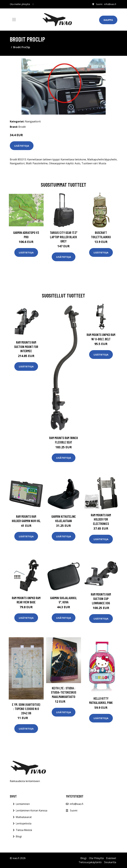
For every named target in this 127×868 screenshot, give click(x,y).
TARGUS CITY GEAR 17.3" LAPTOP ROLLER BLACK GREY (64, 237)
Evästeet (111, 858)
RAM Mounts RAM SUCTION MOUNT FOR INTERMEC (26, 347)
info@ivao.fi (110, 4)
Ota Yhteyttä (96, 858)
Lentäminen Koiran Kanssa (31, 810)
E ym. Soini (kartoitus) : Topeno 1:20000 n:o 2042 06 (26, 709)
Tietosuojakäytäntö (90, 862)
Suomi (99, 4)
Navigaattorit (33, 121)
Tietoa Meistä (24, 830)
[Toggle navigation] (14, 20)
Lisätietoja (22, 146)
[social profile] (33, 4)
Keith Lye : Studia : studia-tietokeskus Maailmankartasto (64, 692)
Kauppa (108, 20)
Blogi (19, 836)
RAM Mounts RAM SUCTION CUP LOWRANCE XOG (101, 599)
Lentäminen (23, 804)
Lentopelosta (24, 823)
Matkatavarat (24, 817)
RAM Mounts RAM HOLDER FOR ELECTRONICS (101, 519)
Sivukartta (110, 862)
